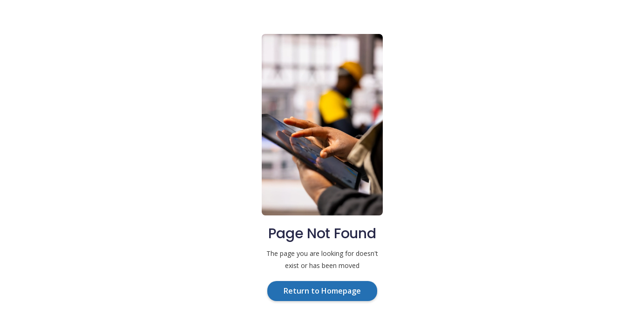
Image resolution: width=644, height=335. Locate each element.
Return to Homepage (322, 291)
